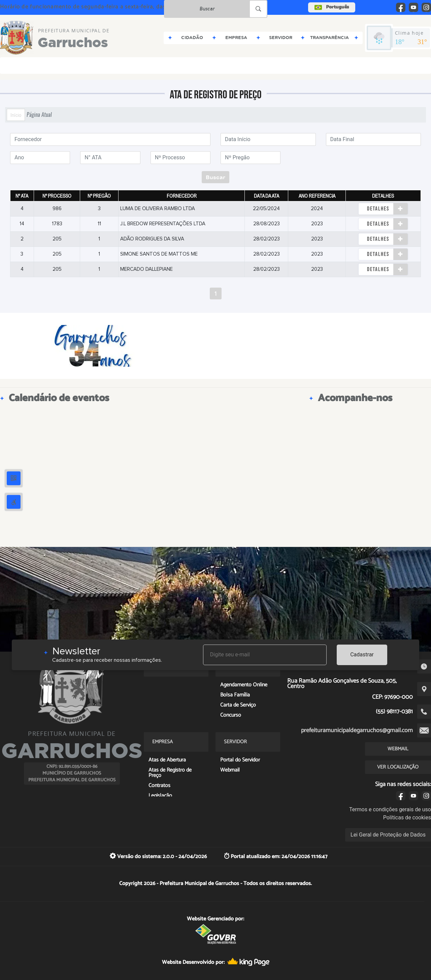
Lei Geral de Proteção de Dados (388, 835)
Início (16, 115)
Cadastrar (362, 655)
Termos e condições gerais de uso (390, 809)
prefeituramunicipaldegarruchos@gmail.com (357, 730)
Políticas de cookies (407, 818)
